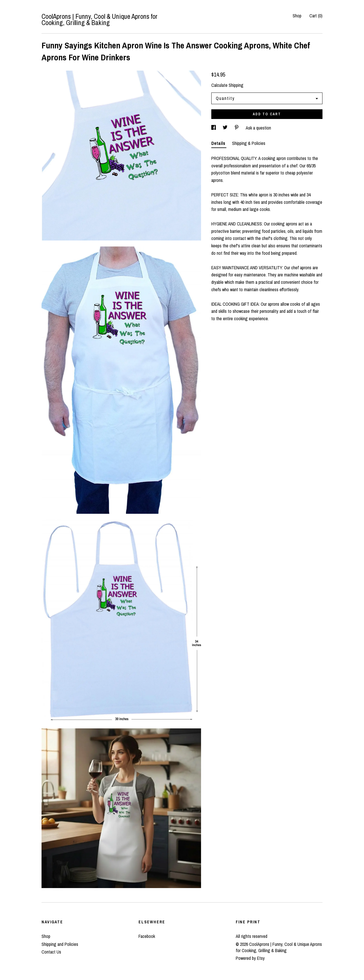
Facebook (147, 936)
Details (219, 143)
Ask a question (258, 128)
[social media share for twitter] (226, 128)
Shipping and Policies (60, 944)
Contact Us (51, 952)
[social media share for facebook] (214, 128)
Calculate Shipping (227, 85)
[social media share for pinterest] (237, 128)
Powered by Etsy (250, 958)
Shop (297, 16)
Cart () (316, 16)
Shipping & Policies (249, 143)
